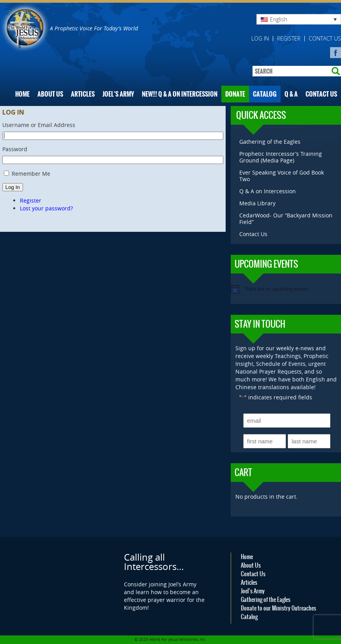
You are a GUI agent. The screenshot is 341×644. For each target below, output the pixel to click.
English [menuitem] (279, 19)
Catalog (265, 94)
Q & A (291, 94)
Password (15, 149)
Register (289, 39)
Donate (235, 94)
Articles (83, 94)
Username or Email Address (39, 125)
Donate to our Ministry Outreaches (278, 608)
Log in (260, 39)
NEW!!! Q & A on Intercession (180, 94)
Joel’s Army (118, 94)
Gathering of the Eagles (270, 142)
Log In (13, 187)
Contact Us (325, 39)
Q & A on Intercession (268, 191)
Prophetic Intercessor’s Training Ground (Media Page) (281, 157)
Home (22, 94)
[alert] (286, 289)
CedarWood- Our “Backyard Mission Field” (286, 219)
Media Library (257, 203)
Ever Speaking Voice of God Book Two (282, 176)
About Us (50, 94)
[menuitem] (299, 19)
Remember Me (31, 174)
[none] (299, 19)
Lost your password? (46, 208)
